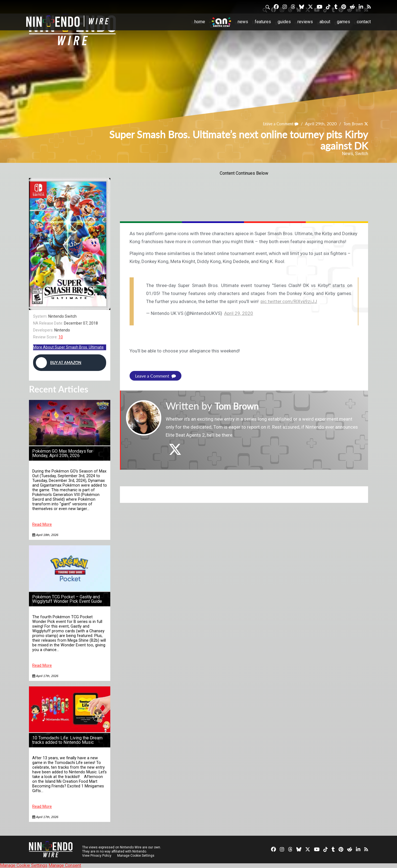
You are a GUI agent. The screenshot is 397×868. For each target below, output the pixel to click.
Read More (42, 525)
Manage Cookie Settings (136, 856)
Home (200, 22)
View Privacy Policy (97, 856)
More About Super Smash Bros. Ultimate (68, 347)
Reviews (305, 22)
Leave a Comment (275, 124)
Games (344, 22)
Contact (364, 22)
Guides (284, 22)
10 (61, 337)
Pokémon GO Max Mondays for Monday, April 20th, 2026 (62, 453)
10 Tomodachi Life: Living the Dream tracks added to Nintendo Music (67, 740)
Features (263, 22)
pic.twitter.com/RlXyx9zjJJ (289, 301)
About (325, 22)
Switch (362, 154)
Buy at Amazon (59, 363)
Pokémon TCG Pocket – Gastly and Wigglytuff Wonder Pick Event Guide (67, 599)
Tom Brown (352, 124)
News (243, 22)
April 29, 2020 (239, 313)
